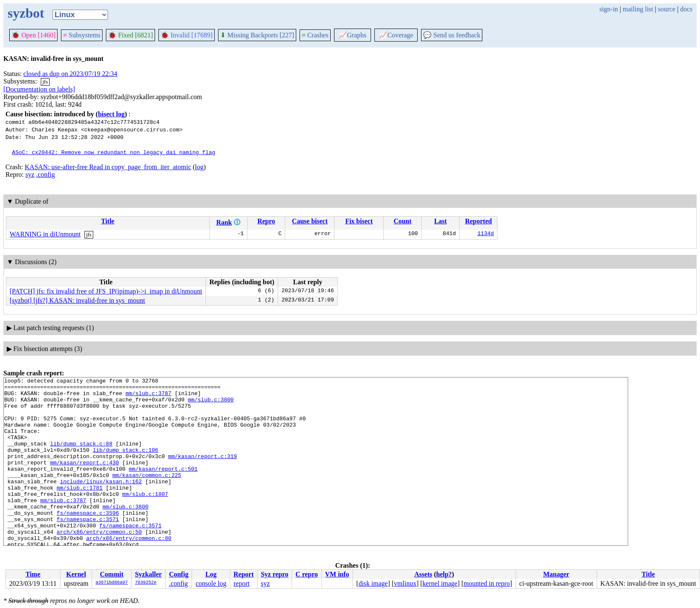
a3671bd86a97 (112, 583)
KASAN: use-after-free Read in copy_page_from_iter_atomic (108, 167)
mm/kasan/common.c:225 (147, 495)
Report (244, 574)
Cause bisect (310, 221)
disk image (373, 583)
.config (46, 174)
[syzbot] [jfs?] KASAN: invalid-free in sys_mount (77, 300)
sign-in (608, 9)
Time (33, 574)
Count (403, 221)
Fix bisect (359, 221)
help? (444, 574)
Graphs (353, 35)
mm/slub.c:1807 (145, 518)
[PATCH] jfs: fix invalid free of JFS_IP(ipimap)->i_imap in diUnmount (106, 291)
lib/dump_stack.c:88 (81, 457)
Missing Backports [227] (257, 35)
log (199, 167)
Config (179, 574)
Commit (112, 574)
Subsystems (82, 35)
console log (211, 583)
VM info (337, 574)
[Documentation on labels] (39, 89)
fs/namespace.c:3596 (88, 540)
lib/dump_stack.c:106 (126, 465)
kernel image (440, 583)
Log (211, 574)
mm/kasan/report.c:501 (163, 487)
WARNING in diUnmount (45, 234)
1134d (486, 234)
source (667, 9)
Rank (224, 222)
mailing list (638, 9)
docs (686, 9)
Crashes (315, 35)
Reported (479, 221)
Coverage (396, 35)
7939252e (146, 583)
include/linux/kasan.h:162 (101, 503)
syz (30, 174)
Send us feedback (452, 35)
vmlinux (405, 583)
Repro (266, 221)
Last (440, 221)
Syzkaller (148, 574)
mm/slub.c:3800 (211, 404)
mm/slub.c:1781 (80, 510)
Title (108, 221)
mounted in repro (487, 583)
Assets (423, 574)
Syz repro (275, 574)
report (242, 583)
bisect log (111, 114)
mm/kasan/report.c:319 (203, 472)
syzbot (26, 13)
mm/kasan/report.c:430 (84, 480)
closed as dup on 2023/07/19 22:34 (71, 74)
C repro (307, 574)
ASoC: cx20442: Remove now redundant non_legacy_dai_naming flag (114, 152)
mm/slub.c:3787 (149, 397)
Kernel (76, 574)
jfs (45, 82)
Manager (556, 574)
